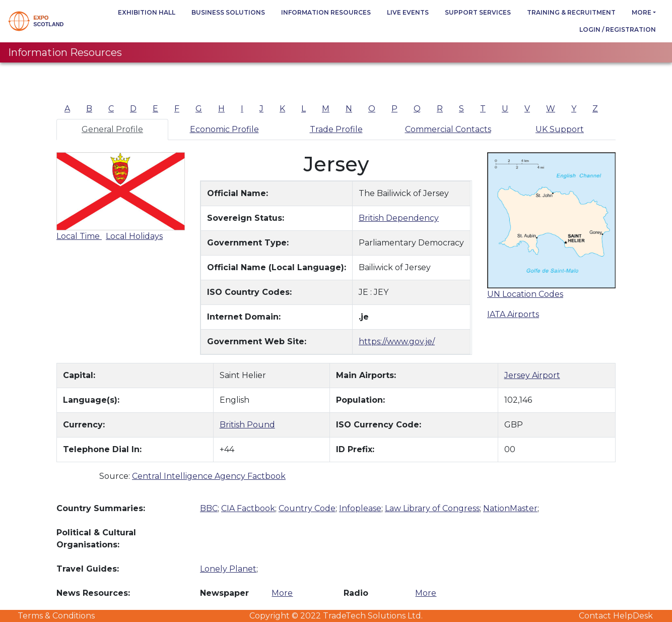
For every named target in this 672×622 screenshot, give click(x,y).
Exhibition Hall (147, 12)
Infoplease (360, 508)
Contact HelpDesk (616, 616)
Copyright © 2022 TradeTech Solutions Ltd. (336, 616)
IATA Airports (513, 314)
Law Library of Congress (432, 508)
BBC (209, 508)
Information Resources (326, 12)
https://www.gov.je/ (397, 341)
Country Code (307, 508)
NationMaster (510, 508)
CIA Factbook (248, 508)
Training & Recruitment (571, 12)
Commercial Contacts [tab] (448, 129)
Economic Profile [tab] (224, 129)
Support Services (478, 12)
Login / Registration (618, 29)
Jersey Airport (532, 375)
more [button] (642, 12)
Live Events (408, 12)
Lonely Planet (228, 569)
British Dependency (399, 218)
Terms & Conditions (56, 616)
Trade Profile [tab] (336, 129)
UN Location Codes (525, 294)
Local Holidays (134, 236)
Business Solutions (228, 12)
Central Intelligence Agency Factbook (209, 476)
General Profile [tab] (112, 129)
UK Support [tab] (560, 129)
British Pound (247, 425)
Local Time (79, 236)
